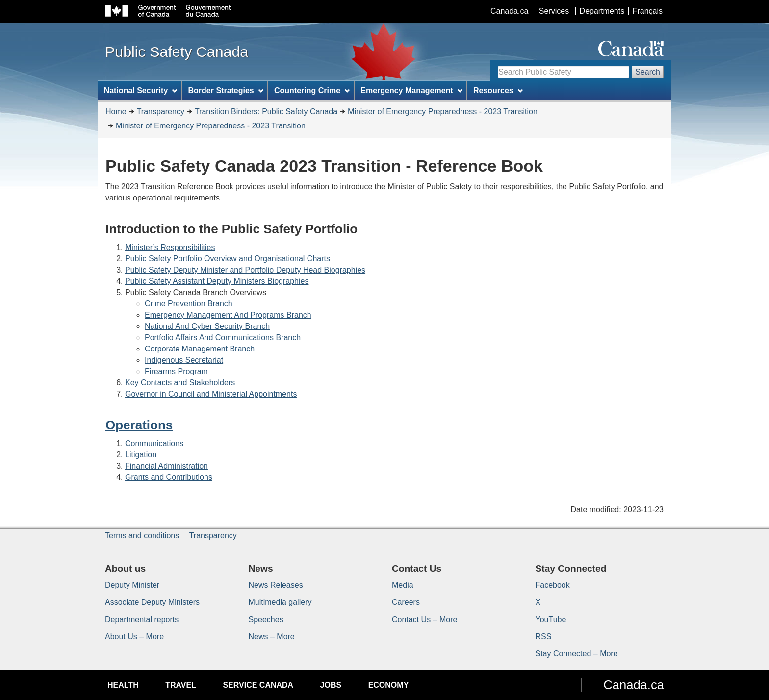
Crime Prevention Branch (189, 304)
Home (116, 112)
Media (403, 585)
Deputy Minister (132, 585)
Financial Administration (167, 466)
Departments (602, 11)
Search (648, 72)
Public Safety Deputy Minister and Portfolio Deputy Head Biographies (245, 270)
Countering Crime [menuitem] (312, 90)
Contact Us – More (424, 619)
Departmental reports (142, 619)
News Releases (276, 585)
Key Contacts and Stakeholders (180, 383)
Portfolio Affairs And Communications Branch (223, 337)
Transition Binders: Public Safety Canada (266, 112)
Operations (139, 425)
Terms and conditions (142, 536)
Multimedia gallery (280, 602)
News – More (272, 637)
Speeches (266, 619)
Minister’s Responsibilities (170, 247)
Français (648, 11)
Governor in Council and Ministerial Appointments (211, 394)
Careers (406, 602)
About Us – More (134, 637)
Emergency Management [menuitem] (411, 90)
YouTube (551, 619)
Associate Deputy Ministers (152, 602)
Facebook (553, 585)
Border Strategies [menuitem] (226, 90)
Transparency (161, 112)
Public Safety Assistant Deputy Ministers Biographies (217, 281)
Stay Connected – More (577, 654)
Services (554, 11)
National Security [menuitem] (141, 90)
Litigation (141, 455)
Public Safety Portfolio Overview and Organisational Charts (228, 259)
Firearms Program (176, 371)
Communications (154, 443)
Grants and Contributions (169, 477)
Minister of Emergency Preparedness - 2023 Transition (443, 112)
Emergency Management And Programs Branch (228, 315)
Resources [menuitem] (498, 90)
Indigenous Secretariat (184, 360)
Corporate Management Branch (200, 349)
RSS (544, 637)
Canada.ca (509, 11)
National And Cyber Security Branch (207, 326)
